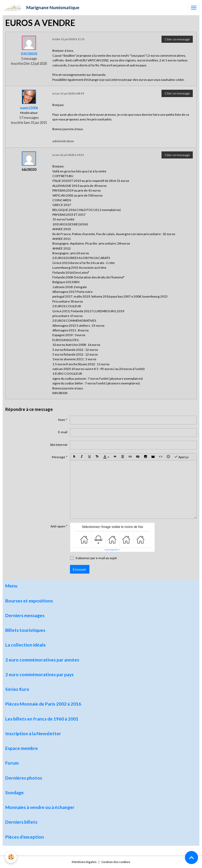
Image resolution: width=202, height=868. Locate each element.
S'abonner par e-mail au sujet (96, 558)
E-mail (63, 432)
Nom (62, 420)
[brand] (41, 8)
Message (59, 457)
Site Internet (59, 445)
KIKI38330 (29, 54)
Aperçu (181, 457)
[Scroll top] (191, 858)
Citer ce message (177, 39)
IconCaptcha (111, 550)
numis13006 (29, 108)
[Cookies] (11, 857)
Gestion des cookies (116, 862)
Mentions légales (84, 862)
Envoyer (80, 569)
